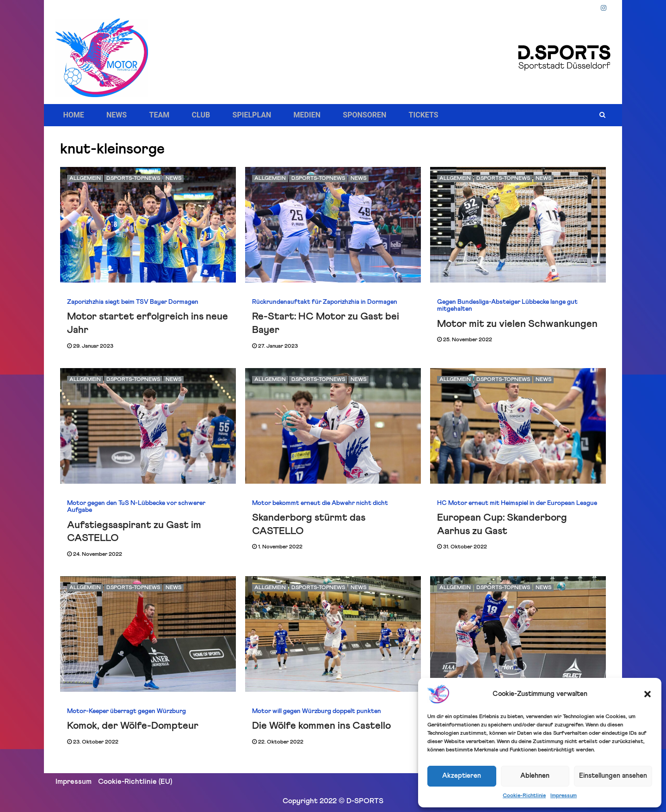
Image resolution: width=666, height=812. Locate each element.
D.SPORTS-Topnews (133, 178)
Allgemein (85, 178)
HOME (73, 115)
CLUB (180, 115)
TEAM (145, 115)
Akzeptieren (462, 776)
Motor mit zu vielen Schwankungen (517, 324)
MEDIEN (273, 115)
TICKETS (376, 115)
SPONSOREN (324, 115)
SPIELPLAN (225, 115)
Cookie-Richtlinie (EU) (135, 781)
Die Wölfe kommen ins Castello (321, 726)
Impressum (564, 796)
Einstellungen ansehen (613, 776)
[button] (647, 694)
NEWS (109, 115)
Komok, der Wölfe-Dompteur (133, 726)
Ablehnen (535, 776)
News (173, 178)
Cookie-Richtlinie (524, 796)
